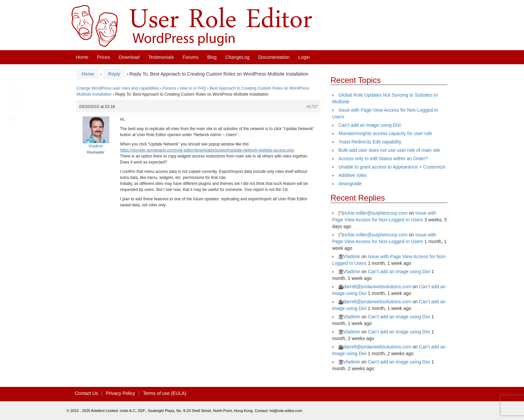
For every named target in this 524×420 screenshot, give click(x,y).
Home (82, 57)
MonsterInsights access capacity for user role (385, 133)
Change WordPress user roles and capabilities (118, 88)
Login (304, 57)
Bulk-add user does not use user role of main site (389, 150)
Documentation (274, 57)
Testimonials (161, 57)
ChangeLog (237, 57)
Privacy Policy (120, 393)
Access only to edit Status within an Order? (383, 159)
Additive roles (353, 175)
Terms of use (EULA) (165, 393)
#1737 (312, 107)
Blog (212, 57)
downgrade (350, 184)
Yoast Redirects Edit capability (370, 142)
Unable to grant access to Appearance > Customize (392, 167)
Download (129, 57)
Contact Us (86, 393)
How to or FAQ (193, 88)
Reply (114, 74)
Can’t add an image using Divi (370, 125)
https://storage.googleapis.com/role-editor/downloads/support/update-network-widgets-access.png (207, 150)
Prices (103, 57)
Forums (191, 57)
